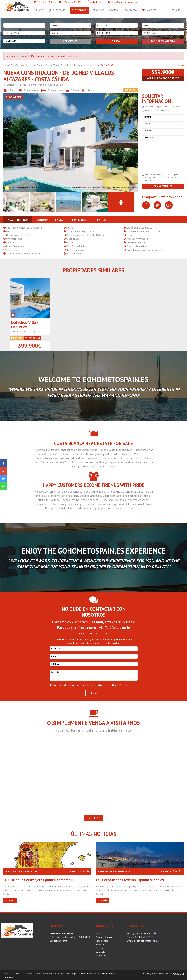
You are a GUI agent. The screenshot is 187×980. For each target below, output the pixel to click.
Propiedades (80, 10)
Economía (42, 220)
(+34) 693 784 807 (71, 2)
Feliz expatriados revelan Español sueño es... (131, 880)
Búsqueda (163, 41)
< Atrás (180, 65)
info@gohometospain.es (124, 2)
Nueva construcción (88, 65)
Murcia (24, 65)
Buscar (117, 41)
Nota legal (72, 974)
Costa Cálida (52, 65)
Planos (101, 220)
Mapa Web (94, 974)
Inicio (40, 10)
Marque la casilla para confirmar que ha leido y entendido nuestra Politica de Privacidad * (162, 177)
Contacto (131, 10)
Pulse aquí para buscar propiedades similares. (54, 56)
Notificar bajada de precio (163, 78)
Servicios (98, 10)
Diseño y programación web (156, 974)
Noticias (114, 10)
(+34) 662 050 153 (47, 2)
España (15, 65)
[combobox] (24, 25)
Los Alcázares (37, 65)
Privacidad (83, 974)
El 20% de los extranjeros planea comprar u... (39, 880)
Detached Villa (69, 65)
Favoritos (150, 10)
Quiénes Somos (58, 10)
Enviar (60, 220)
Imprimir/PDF (80, 220)
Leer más (10, 901)
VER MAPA (93, 818)
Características (17, 220)
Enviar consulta (163, 186)
